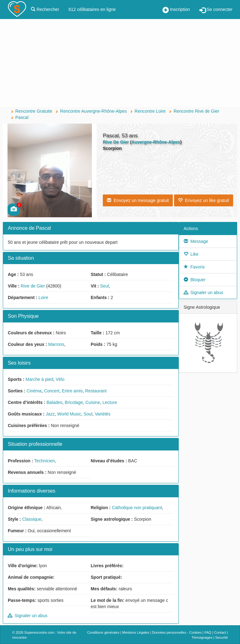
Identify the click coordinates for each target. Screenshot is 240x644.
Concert (52, 391)
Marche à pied (40, 379)
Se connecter (216, 10)
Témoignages (202, 637)
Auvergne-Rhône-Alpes (156, 142)
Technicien (45, 461)
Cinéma (34, 391)
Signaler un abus (28, 616)
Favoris (194, 267)
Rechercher (45, 9)
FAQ (208, 632)
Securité (222, 637)
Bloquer (195, 280)
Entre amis (72, 391)
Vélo (60, 379)
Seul (104, 286)
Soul (88, 414)
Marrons (56, 344)
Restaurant (96, 391)
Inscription (176, 10)
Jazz (50, 414)
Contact (220, 632)
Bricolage (74, 402)
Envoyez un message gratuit (138, 200)
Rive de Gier (33, 286)
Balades (55, 402)
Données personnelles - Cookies (177, 632)
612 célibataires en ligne (92, 9)
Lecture (110, 402)
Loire (43, 297)
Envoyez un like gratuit (204, 200)
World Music (69, 414)
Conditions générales (103, 632)
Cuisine (93, 402)
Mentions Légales (136, 632)
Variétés (102, 414)
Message (196, 241)
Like (191, 254)
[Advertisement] (120, 64)
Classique (32, 519)
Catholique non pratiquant (137, 508)
